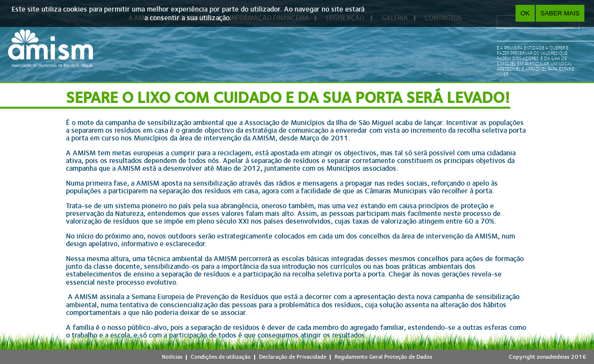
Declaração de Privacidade (293, 357)
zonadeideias (553, 357)
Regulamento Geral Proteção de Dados (383, 357)
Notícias (172, 357)
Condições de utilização (221, 357)
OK (525, 13)
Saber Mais (560, 13)
